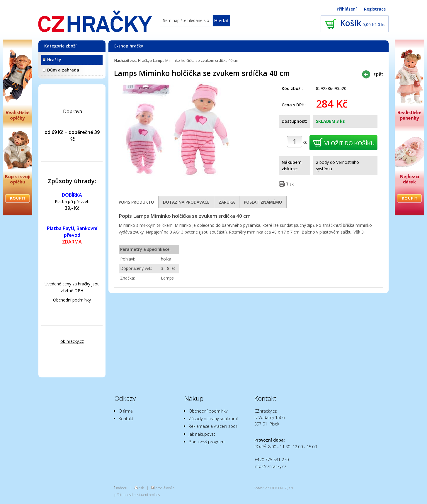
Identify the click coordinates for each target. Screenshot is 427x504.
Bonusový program (207, 442)
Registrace (375, 9)
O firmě (126, 411)
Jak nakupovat (202, 434)
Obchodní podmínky (72, 300)
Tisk (290, 184)
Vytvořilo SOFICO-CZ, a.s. (274, 488)
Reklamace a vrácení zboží (213, 426)
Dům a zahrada (63, 70)
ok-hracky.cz (72, 341)
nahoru (122, 488)
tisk (141, 488)
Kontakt (126, 419)
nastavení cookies (147, 495)
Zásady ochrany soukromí (213, 419)
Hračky (54, 60)
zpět (378, 74)
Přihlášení (347, 9)
